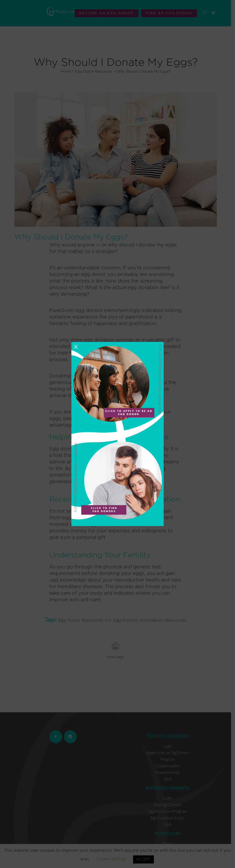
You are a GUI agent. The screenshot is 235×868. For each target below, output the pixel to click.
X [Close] (76, 347)
